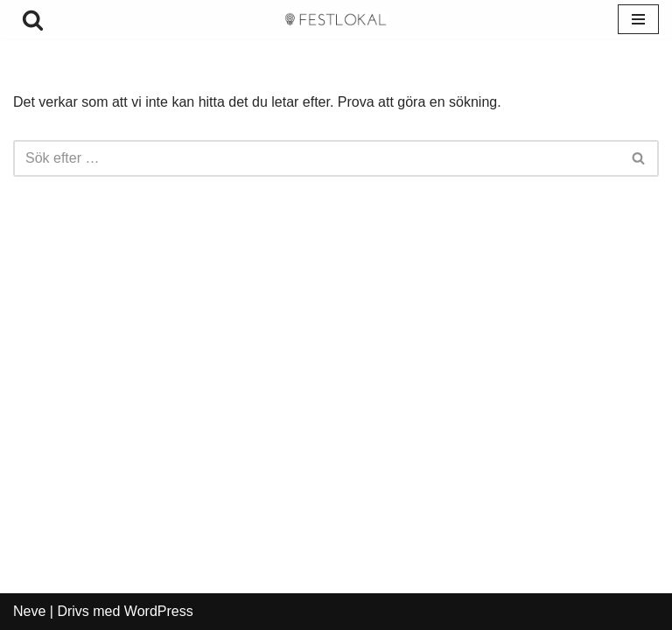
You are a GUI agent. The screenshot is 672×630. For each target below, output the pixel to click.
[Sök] (33, 20)
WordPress (159, 611)
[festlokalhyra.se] (336, 19)
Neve (29, 611)
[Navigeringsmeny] (638, 19)
